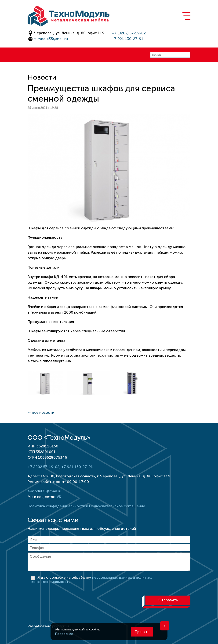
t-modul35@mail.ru (51, 39)
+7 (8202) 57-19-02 (129, 33)
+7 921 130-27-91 (128, 39)
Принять (142, 632)
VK (59, 497)
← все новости (41, 412)
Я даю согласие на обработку (92, 580)
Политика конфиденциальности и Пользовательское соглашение (86, 506)
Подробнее (64, 634)
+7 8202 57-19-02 (44, 467)
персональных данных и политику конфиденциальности (92, 580)
